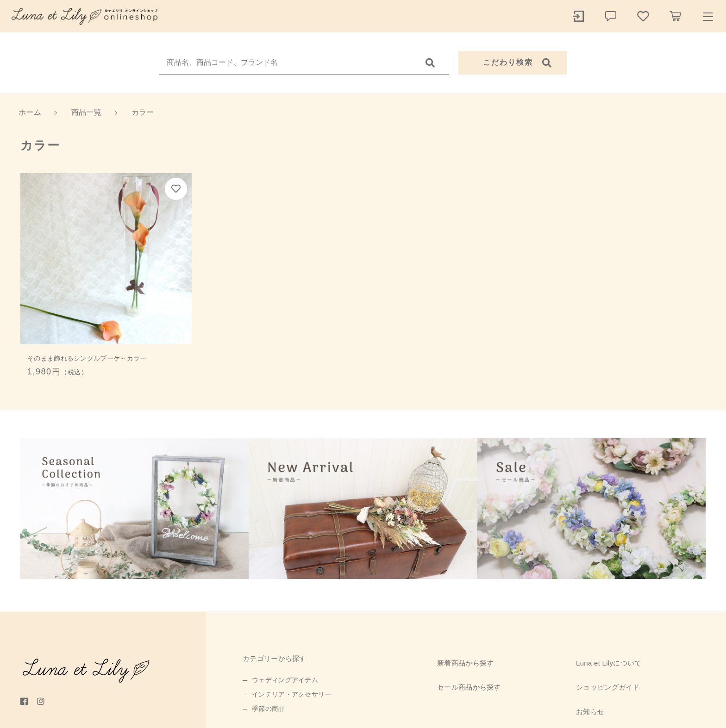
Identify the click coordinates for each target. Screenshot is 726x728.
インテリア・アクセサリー (292, 694)
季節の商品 (269, 709)
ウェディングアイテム (285, 680)
